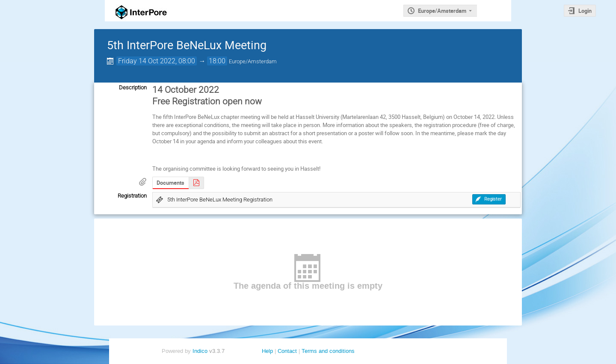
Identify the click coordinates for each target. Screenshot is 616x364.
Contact (287, 351)
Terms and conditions (328, 351)
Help (267, 351)
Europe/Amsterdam (442, 11)
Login (585, 11)
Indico (200, 351)
